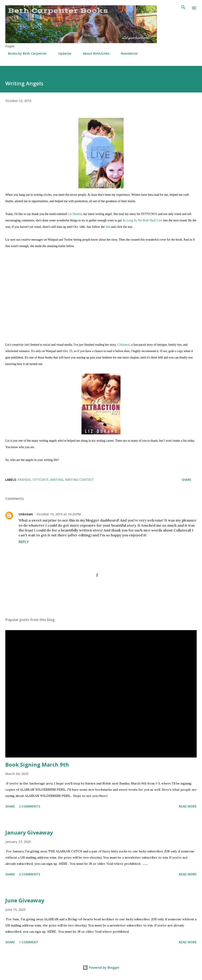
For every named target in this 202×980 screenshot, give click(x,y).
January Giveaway (29, 832)
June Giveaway (25, 900)
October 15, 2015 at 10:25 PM (59, 514)
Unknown (26, 514)
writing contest (79, 480)
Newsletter (127, 53)
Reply (24, 542)
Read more (188, 806)
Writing (57, 480)
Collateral (123, 345)
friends (24, 480)
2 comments (30, 806)
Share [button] (186, 480)
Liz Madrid (75, 214)
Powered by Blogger (101, 968)
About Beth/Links (93, 53)
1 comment (29, 942)
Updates (62, 53)
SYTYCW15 (40, 480)
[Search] (183, 8)
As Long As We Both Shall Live (142, 220)
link (108, 227)
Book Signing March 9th (37, 764)
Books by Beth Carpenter (25, 53)
